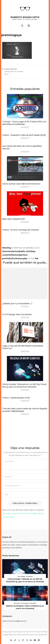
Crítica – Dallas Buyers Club (16, 398)
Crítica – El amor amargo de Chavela (20, 230)
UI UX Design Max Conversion (17, 314)
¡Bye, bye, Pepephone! (13, 219)
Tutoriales (29, 576)
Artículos (17, 603)
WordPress (43, 635)
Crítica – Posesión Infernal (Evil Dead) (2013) (24, 135)
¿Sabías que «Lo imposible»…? (17, 304)
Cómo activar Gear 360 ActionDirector (21, 184)
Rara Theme (22, 635)
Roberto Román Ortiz (25, 17)
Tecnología (21, 576)
